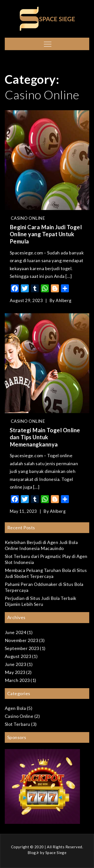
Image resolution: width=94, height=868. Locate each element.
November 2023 (22, 640)
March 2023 (17, 680)
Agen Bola (15, 708)
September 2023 (22, 648)
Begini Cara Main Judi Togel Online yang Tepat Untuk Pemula (46, 234)
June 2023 (16, 664)
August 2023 (18, 656)
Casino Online (28, 218)
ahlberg (64, 300)
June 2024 (16, 632)
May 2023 (15, 672)
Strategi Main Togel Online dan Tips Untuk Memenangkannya (45, 437)
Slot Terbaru (18, 724)
